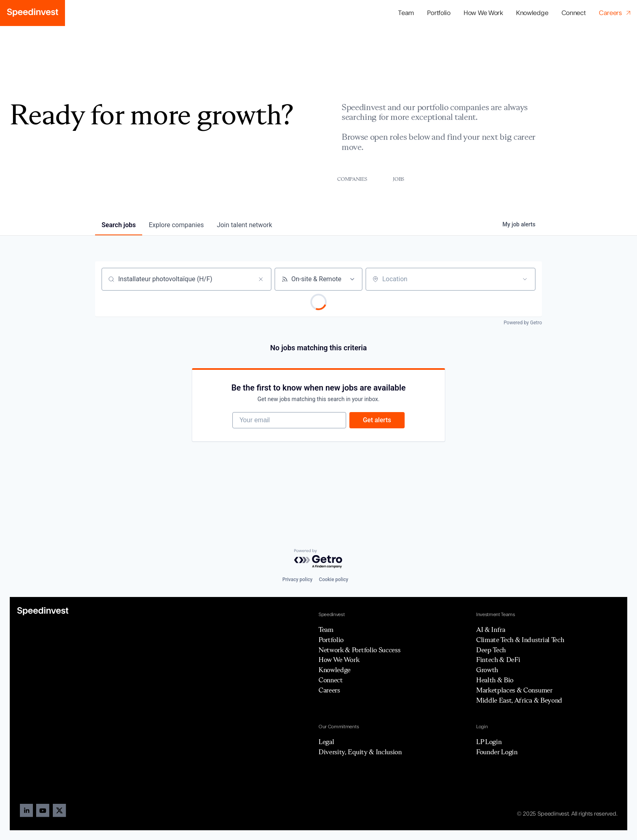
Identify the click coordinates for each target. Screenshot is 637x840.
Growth (487, 670)
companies (176, 225)
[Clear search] (261, 279)
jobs (119, 225)
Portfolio (331, 640)
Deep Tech (491, 650)
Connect (574, 13)
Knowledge (532, 13)
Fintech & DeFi (498, 660)
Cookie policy (334, 580)
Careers (329, 690)
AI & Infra (491, 629)
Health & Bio (495, 680)
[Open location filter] (525, 279)
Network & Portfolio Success (359, 650)
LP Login (489, 742)
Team (406, 13)
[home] (32, 13)
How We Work (483, 13)
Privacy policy (297, 580)
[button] (439, 13)
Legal (326, 742)
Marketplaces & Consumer (514, 690)
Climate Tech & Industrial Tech (520, 640)
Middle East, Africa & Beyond (519, 700)
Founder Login (497, 752)
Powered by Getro (523, 323)
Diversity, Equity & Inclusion (360, 752)
